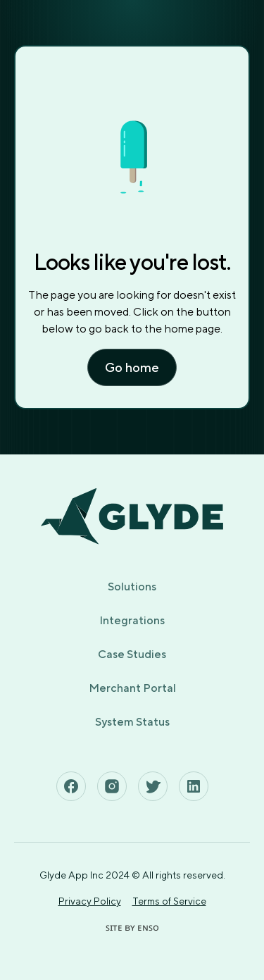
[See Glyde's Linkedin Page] (194, 786)
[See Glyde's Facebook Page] (71, 786)
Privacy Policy (90, 901)
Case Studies (132, 654)
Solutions (132, 587)
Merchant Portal (132, 688)
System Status (132, 722)
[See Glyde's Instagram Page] (112, 786)
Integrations (132, 620)
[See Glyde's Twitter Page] (153, 786)
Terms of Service (169, 901)
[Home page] (132, 516)
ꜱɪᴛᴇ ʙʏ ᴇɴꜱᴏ (132, 927)
